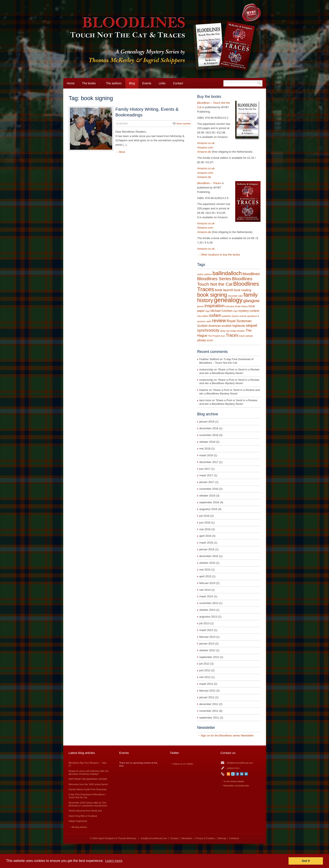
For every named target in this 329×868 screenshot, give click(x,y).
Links (162, 83)
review (219, 320)
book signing (212, 295)
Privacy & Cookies (205, 838)
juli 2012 (204, 664)
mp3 (236, 311)
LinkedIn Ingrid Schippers (242, 774)
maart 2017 (206, 475)
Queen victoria (239, 316)
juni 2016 (205, 523)
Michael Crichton (222, 311)
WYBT (210, 340)
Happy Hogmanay (78, 821)
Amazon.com (205, 147)
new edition (203, 316)
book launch (224, 290)
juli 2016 (204, 516)
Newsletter (187, 838)
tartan (223, 331)
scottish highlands (233, 326)
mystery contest (249, 311)
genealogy (228, 300)
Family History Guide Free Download (88, 789)
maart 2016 (206, 543)
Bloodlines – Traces (209, 183)
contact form (233, 768)
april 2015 (205, 576)
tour (223, 336)
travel (242, 336)
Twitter (233, 774)
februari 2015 (207, 583)
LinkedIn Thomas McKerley (246, 774)
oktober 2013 (207, 610)
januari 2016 (207, 549)
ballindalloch (227, 273)
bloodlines (251, 274)
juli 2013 (204, 623)
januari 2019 (207, 422)
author (200, 274)
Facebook (237, 774)
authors (208, 274)
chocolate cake (235, 296)
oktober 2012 (207, 650)
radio (209, 321)
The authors (114, 83)
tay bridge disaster (236, 331)
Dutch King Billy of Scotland (83, 816)
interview (230, 306)
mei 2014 (205, 590)
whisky (202, 340)
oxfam (215, 315)
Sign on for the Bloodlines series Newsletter (227, 735)
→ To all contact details (232, 781)
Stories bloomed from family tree (85, 811)
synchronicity (208, 330)
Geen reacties (184, 124)
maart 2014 (206, 596)
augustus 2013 (208, 617)
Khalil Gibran (241, 306)
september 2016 (209, 502)
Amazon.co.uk (206, 143)
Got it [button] (306, 861)
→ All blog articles (78, 827)
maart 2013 (206, 630)
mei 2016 (205, 529)
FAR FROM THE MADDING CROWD (88, 779)
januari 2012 (207, 697)
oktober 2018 (207, 442)
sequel (251, 326)
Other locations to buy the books (220, 255)
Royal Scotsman (239, 321)
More (122, 152)
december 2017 (209, 462)
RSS (228, 774)
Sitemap (222, 838)
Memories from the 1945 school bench (88, 784)
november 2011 (209, 711)
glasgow (251, 301)
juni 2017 (205, 469)
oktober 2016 (207, 496)
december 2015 (209, 556)
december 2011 (209, 704)
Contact (178, 85)
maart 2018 (206, 455)
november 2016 (209, 489)
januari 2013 (207, 644)
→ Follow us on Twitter (182, 764)
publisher (227, 316)
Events (147, 83)
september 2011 (209, 718)
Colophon (234, 838)
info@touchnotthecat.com (240, 763)
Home (71, 83)
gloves (201, 306)
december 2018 (209, 428)
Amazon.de (204, 152)
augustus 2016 (208, 509)
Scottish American (209, 326)
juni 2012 (205, 670)
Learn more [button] (114, 861)
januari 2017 (207, 482)
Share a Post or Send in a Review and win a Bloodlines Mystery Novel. (229, 371)
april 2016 (205, 536)
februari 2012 (207, 691)
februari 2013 (207, 637)
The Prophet (214, 336)
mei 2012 (205, 677)
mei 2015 (205, 570)
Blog (132, 83)
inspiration (214, 306)
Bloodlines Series (214, 279)
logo (208, 311)
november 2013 (209, 603)
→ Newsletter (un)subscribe (235, 786)
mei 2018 (205, 449)
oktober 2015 (207, 563)
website (249, 336)
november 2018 (209, 435)
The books (89, 85)
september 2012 (209, 657)
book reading (242, 290)
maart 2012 (206, 684)
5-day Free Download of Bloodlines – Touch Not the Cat (226, 361)
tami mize (205, 400)
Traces (232, 335)
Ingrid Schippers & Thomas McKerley (117, 838)
